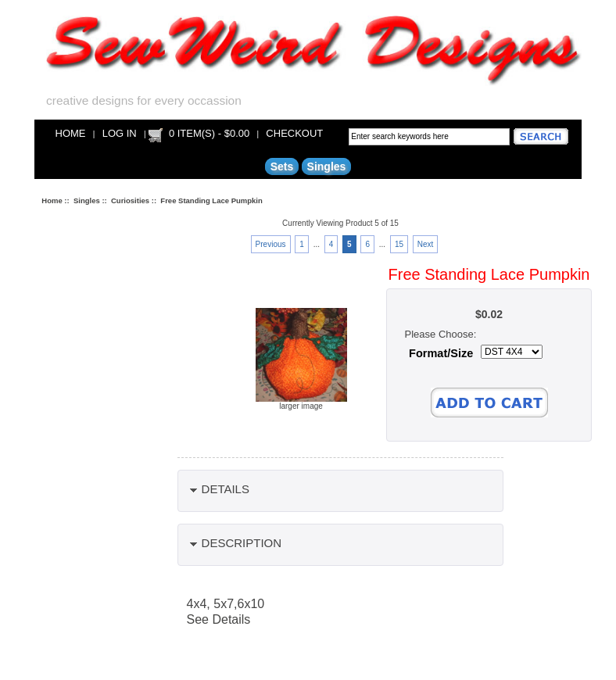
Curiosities (130, 200)
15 (399, 244)
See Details (219, 619)
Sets (282, 166)
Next (426, 244)
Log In (120, 133)
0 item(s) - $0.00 (209, 133)
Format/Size (441, 353)
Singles (87, 200)
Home (71, 133)
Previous (271, 244)
